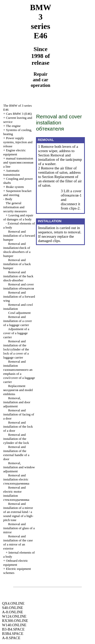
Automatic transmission (12, 173)
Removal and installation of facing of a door (19, 414)
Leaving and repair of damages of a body (18, 217)
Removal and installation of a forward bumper (19, 236)
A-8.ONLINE (13, 612)
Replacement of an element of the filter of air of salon (60, 181)
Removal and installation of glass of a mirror (19, 528)
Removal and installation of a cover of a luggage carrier (18, 321)
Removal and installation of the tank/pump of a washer (60, 159)
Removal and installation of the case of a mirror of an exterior (18, 542)
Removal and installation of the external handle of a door (16, 453)
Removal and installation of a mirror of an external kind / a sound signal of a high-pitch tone (18, 512)
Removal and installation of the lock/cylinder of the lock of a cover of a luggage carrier (16, 349)
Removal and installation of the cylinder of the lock (16, 439)
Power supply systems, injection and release (18, 142)
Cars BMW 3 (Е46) (19, 114)
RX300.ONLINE (15, 621)
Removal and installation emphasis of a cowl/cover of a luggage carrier (19, 372)
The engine (13, 126)
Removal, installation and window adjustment (19, 467)
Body (9, 199)
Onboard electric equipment (16, 563)
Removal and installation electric (16, 479)
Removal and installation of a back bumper (17, 264)
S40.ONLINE (13, 608)
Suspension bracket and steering (17, 193)
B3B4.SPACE (13, 634)
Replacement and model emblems (18, 390)
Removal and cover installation (19, 286)
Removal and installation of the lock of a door (18, 426)
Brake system (15, 187)
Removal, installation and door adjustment (17, 402)
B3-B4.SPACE (13, 629)
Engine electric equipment (15, 152)
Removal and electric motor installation (16, 494)
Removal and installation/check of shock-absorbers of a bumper (17, 250)
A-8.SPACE (11, 638)
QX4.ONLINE (13, 603)
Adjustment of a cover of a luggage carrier (16, 333)
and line (18, 162)
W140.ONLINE (14, 625)
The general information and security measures (15, 207)
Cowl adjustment (19, 313)
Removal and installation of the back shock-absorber (18, 276)
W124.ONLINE (14, 616)
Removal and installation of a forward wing (19, 296)
